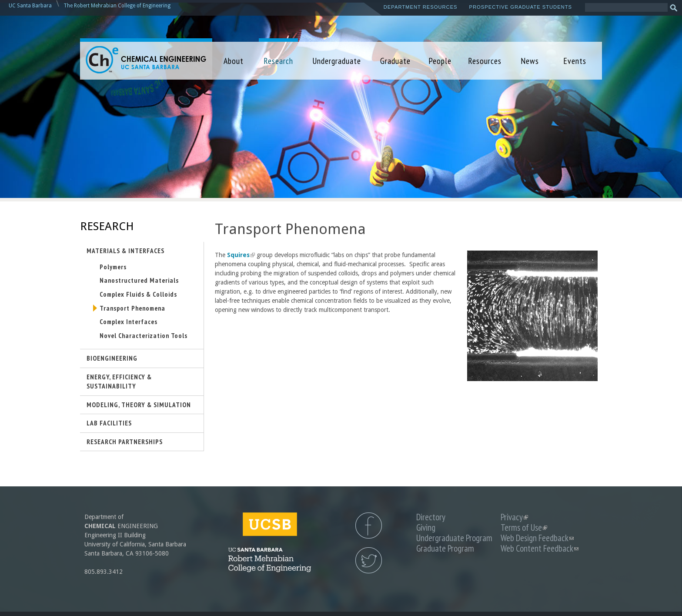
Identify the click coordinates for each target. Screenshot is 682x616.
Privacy (514, 517)
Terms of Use (524, 527)
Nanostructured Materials (139, 280)
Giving (426, 527)
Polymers (113, 267)
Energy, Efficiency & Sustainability (119, 382)
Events (575, 61)
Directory (431, 517)
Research (278, 61)
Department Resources (421, 7)
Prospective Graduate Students (521, 7)
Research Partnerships (125, 442)
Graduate (395, 61)
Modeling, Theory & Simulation (139, 405)
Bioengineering (112, 358)
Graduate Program (445, 548)
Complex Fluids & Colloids (138, 294)
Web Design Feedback (537, 538)
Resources (485, 61)
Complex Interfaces (129, 321)
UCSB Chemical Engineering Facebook (369, 526)
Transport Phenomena (132, 308)
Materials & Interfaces (125, 251)
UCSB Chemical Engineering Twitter (369, 560)
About (234, 61)
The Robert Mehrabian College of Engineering (117, 6)
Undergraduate (337, 61)
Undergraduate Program (454, 538)
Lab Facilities (109, 423)
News (530, 61)
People (440, 61)
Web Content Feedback (540, 548)
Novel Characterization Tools (144, 335)
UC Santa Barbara (30, 6)
